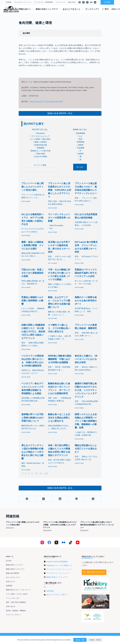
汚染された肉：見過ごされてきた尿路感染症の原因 (32, 273)
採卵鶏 (80, 145)
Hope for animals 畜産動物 (57, 562)
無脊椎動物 (80, 133)
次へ (41, 473)
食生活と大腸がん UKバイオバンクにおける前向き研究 (86, 359)
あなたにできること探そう (57, 595)
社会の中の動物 (40, 157)
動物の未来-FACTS (12, 573)
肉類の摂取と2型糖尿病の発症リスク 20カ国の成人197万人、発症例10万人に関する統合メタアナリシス (33, 332)
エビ (80, 136)
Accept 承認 (80, 640)
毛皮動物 (80, 148)
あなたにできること (73, 9)
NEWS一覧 (10, 557)
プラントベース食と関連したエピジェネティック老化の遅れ (32, 187)
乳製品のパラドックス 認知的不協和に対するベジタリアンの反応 (87, 273)
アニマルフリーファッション (23, 2)
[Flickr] (91, 2)
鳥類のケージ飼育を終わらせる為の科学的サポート (86, 301)
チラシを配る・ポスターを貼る (17, 594)
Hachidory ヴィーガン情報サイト (60, 565)
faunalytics (40, 133)
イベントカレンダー (13, 598)
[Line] (77, 499)
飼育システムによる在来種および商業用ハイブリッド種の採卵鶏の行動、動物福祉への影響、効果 (86, 421)
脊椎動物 (80, 142)
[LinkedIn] (60, 499)
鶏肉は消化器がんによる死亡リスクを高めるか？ (86, 449)
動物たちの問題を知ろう (20, 9)
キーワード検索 (40, 165)
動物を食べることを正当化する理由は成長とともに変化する (59, 418)
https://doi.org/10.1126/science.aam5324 (46, 101)
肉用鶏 (80, 154)
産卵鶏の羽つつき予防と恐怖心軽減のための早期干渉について (32, 418)
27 (37, 473)
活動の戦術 (40, 154)
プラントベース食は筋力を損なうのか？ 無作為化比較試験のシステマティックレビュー (97, 525)
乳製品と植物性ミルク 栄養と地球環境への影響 (34, 301)
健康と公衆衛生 (40, 142)
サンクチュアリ (92, 9)
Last (46, 473)
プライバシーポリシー (14, 615)
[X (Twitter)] (83, 2)
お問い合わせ (11, 606)
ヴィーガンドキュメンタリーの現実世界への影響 (59, 218)
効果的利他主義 (40, 145)
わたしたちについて (13, 577)
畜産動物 (9, 2)
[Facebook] (80, 2)
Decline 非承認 (95, 640)
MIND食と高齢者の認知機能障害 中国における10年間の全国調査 (60, 359)
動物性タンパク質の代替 (40, 151)
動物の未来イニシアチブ (48, 9)
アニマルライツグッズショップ (59, 569)
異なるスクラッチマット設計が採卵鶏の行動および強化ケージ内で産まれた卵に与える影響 (32, 452)
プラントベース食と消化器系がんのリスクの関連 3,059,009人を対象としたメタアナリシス (60, 190)
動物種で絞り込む (80, 129)
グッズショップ (60, 2)
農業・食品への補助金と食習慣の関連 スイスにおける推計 (32, 245)
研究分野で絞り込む (40, 129)
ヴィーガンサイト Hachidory (44, 2)
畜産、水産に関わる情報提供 (16, 602)
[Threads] (93, 499)
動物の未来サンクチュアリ (76, 2)
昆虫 (80, 139)
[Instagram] (87, 2)
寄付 (107, 2)
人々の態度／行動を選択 (40, 139)
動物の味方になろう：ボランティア (18, 590)
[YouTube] (95, 2)
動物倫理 (40, 148)
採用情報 (9, 586)
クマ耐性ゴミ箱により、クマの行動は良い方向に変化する (59, 328)
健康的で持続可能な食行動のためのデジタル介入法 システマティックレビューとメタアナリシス (86, 390)
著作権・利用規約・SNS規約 (16, 611)
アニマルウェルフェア (40, 136)
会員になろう (11, 581)
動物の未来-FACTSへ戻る (60, 113)
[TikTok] (71, 542)
